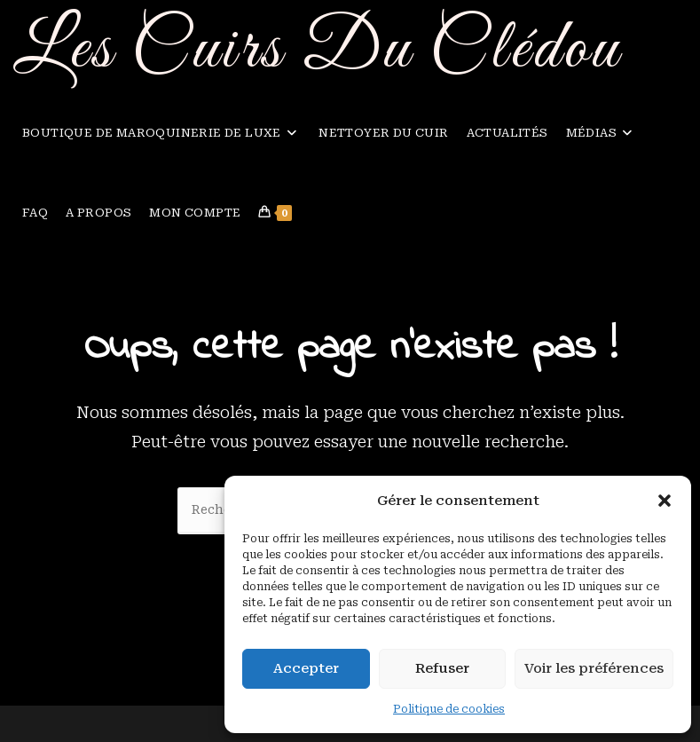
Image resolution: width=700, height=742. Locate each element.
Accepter (306, 668)
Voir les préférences (594, 668)
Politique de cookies (449, 709)
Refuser (442, 668)
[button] (665, 501)
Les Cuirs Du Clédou (318, 50)
